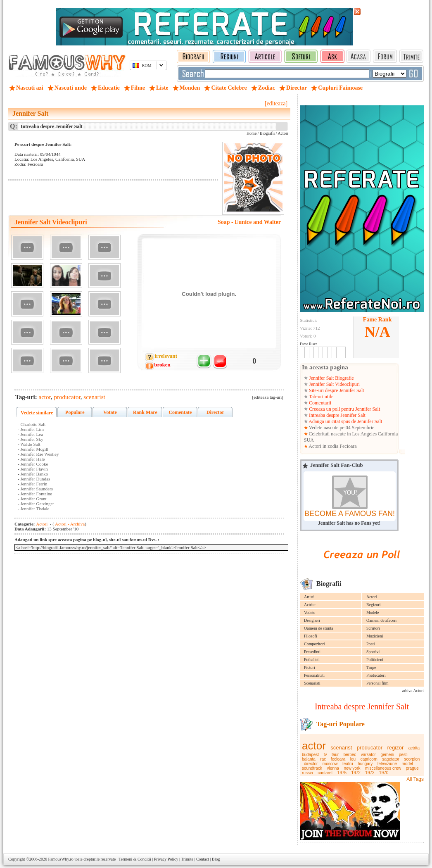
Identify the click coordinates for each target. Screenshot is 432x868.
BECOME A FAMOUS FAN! (350, 514)
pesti (403, 755)
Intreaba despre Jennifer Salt (337, 415)
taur (335, 755)
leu (353, 759)
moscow (330, 764)
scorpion (412, 759)
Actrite (310, 605)
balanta (309, 759)
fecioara (338, 759)
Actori (372, 597)
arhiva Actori (413, 691)
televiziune (387, 764)
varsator (368, 755)
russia (307, 773)
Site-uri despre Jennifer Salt (336, 390)
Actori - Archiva (69, 524)
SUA (309, 440)
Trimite (187, 859)
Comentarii (319, 403)
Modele (373, 612)
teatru (348, 764)
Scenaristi (312, 683)
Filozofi (311, 636)
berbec (350, 755)
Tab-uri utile (320, 397)
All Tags (415, 779)
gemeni (387, 755)
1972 (356, 773)
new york (352, 768)
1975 (342, 773)
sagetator (391, 759)
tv (325, 755)
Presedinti (312, 652)
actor (314, 746)
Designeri (312, 620)
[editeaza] (276, 103)
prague (412, 768)
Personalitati (314, 675)
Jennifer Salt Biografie (331, 378)
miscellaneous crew (383, 768)
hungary (365, 764)
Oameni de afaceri (381, 620)
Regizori (373, 605)
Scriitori (373, 628)
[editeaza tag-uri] (268, 397)
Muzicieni (375, 636)
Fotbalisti (312, 660)
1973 (370, 773)
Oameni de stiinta (319, 628)
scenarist (341, 748)
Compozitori (315, 644)
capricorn (369, 759)
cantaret (325, 773)
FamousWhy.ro (61, 859)
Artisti (309, 597)
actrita (414, 748)
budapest (310, 755)
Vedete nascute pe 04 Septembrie (341, 428)
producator (370, 748)
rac (323, 759)
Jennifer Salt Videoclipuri (334, 384)
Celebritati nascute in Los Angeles (343, 434)
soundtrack (312, 768)
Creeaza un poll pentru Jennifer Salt (344, 409)
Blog (216, 859)
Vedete (310, 612)
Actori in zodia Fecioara (332, 446)
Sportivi (373, 652)
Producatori (376, 675)
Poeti (371, 644)
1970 (384, 773)
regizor (396, 748)
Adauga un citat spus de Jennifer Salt (345, 421)
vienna (333, 768)
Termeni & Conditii (135, 859)
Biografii (267, 133)
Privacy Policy (166, 859)
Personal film (377, 683)
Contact (203, 859)
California (388, 434)
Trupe (371, 667)
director (311, 764)
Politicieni (375, 660)
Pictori (310, 667)
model (407, 764)
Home (252, 133)
